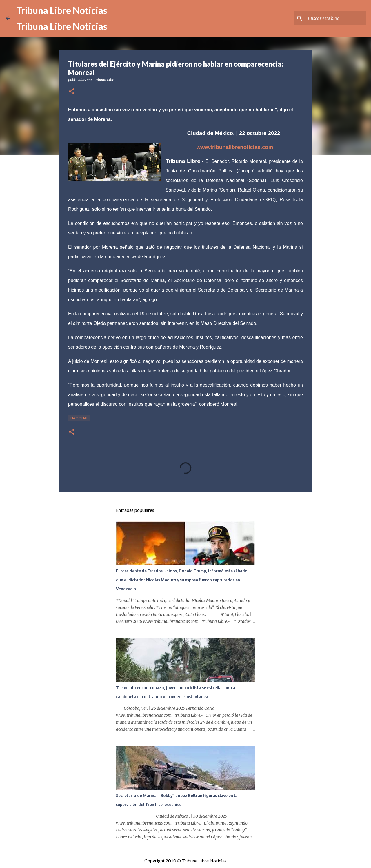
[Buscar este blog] (336, 18)
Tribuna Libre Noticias (62, 10)
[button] (72, 92)
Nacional (79, 418)
